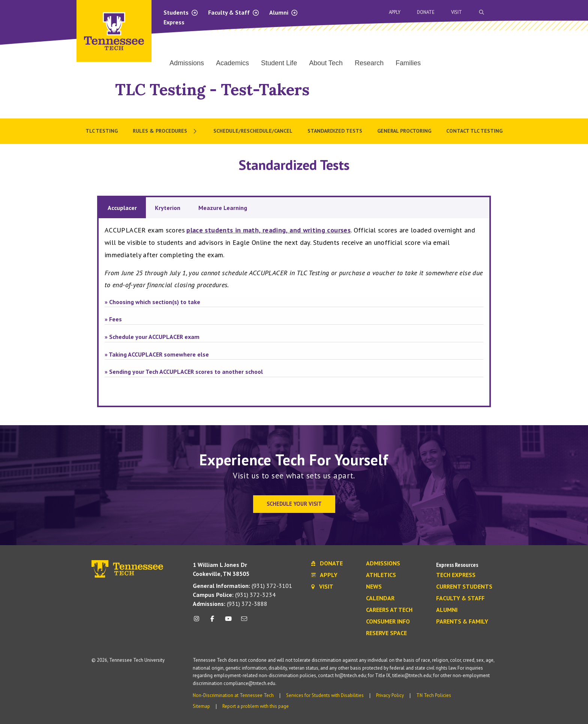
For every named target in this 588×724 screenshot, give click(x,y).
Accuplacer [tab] (122, 208)
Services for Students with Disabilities (325, 695)
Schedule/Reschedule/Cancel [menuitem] (253, 131)
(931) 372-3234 (234, 595)
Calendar (380, 598)
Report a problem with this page (256, 706)
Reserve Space (386, 633)
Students (181, 12)
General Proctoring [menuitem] (404, 131)
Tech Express (456, 575)
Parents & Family (462, 622)
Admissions (383, 564)
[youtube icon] (228, 621)
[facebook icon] (212, 621)
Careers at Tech (389, 610)
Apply (395, 12)
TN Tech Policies (434, 695)
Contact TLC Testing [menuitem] (474, 131)
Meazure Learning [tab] (223, 208)
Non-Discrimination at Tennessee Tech (233, 695)
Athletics (381, 575)
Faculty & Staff (234, 12)
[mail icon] (244, 621)
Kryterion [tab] (168, 208)
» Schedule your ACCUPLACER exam (152, 337)
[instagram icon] (199, 621)
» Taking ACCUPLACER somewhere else (157, 354)
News (374, 587)
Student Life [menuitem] (279, 63)
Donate (426, 12)
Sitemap (201, 706)
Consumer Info (388, 622)
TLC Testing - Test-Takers (212, 89)
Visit (457, 12)
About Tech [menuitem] (326, 63)
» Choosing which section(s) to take (152, 302)
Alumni (284, 12)
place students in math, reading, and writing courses (268, 230)
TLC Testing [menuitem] (102, 131)
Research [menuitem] (369, 63)
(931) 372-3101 (242, 586)
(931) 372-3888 (230, 604)
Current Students (464, 587)
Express (174, 22)
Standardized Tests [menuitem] (335, 131)
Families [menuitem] (408, 63)
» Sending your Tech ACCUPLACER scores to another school (184, 372)
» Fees (113, 319)
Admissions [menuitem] (187, 63)
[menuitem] (166, 131)
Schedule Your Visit (294, 504)
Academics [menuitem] (232, 63)
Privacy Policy (390, 695)
